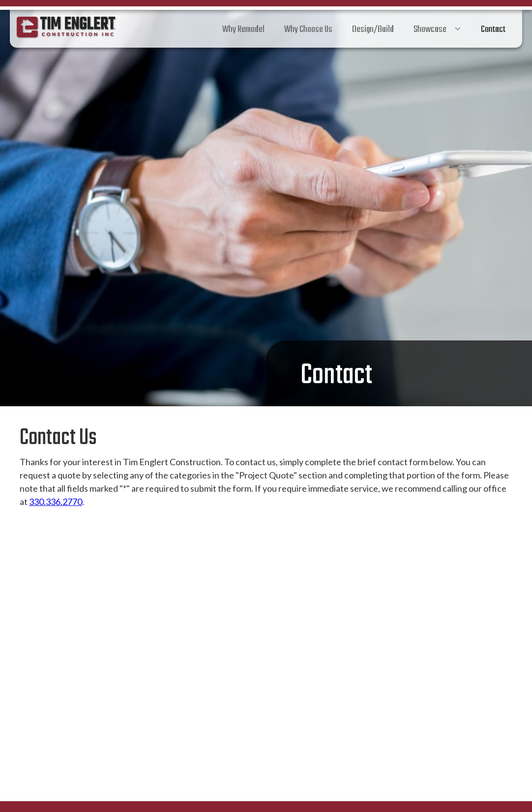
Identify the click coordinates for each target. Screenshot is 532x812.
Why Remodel (243, 29)
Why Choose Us (308, 29)
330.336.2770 (56, 502)
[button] (437, 29)
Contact (493, 29)
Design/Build (373, 29)
